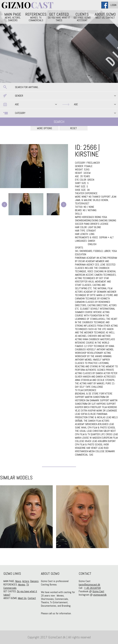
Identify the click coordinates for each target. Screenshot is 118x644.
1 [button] (56, 557)
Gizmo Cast (98, 591)
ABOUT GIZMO (105, 15)
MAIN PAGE (13, 17)
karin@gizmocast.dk (89, 585)
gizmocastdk (100, 595)
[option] (26, 517)
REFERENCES (36, 17)
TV (27, 585)
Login (113, 5)
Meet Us (22, 598)
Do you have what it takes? (20, 593)
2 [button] (62, 557)
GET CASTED (59, 17)
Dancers (34, 581)
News (18, 581)
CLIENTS (82, 17)
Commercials (10, 588)
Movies (22, 585)
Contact (32, 598)
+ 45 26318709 (92, 588)
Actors (26, 581)
